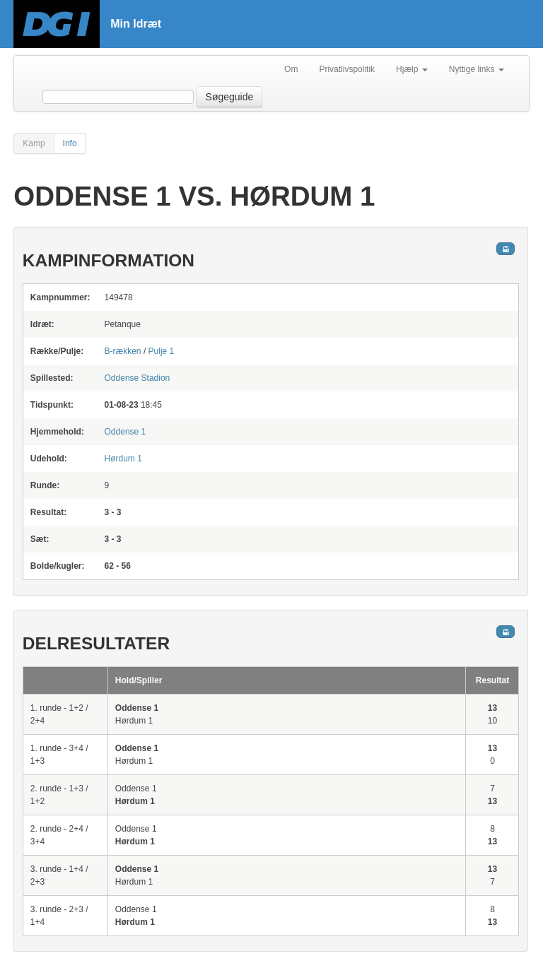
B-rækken (123, 351)
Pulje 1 (162, 351)
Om (291, 69)
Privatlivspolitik (347, 69)
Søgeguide (230, 97)
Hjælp (412, 69)
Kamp (34, 143)
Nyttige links (477, 69)
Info (70, 143)
